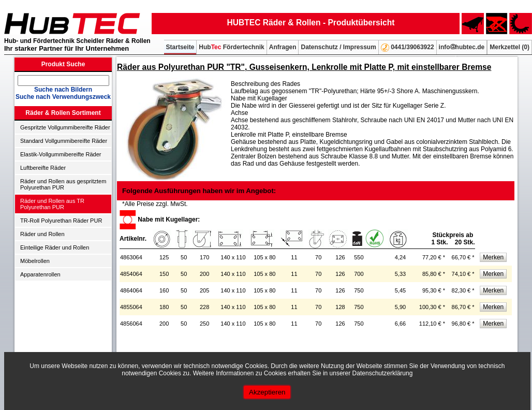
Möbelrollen (35, 261)
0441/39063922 (408, 48)
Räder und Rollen (42, 234)
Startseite (180, 47)
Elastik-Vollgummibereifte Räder (61, 154)
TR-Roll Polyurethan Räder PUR (61, 221)
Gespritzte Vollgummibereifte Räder (65, 127)
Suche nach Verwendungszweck (63, 97)
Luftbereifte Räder (43, 168)
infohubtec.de (462, 47)
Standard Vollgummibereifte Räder (64, 141)
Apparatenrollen (40, 274)
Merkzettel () (509, 47)
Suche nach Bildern (63, 90)
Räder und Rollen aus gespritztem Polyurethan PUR (63, 184)
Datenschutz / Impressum (338, 47)
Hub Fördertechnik (231, 47)
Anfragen (283, 47)
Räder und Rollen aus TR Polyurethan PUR (52, 204)
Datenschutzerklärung (383, 373)
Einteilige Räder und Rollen (55, 247)
